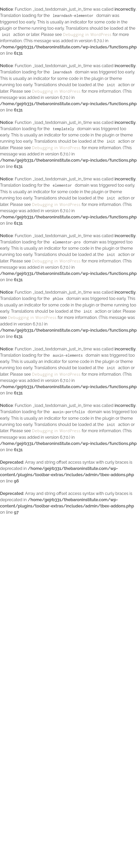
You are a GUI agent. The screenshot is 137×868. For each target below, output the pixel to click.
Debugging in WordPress (87, 35)
